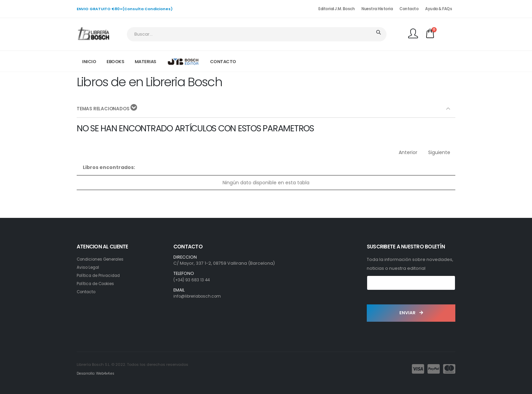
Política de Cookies (98, 284)
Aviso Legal (89, 267)
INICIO (89, 62)
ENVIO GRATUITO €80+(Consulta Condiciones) (125, 9)
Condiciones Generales (103, 259)
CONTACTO (223, 62)
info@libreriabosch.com (200, 296)
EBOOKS (115, 62)
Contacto (409, 9)
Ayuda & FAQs (439, 9)
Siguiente (439, 152)
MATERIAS (146, 62)
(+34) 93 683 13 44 (193, 280)
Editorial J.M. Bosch (336, 9)
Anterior (408, 152)
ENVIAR (411, 313)
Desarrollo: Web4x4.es (98, 373)
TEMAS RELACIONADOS (108, 108)
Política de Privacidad (100, 275)
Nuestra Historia (377, 9)
